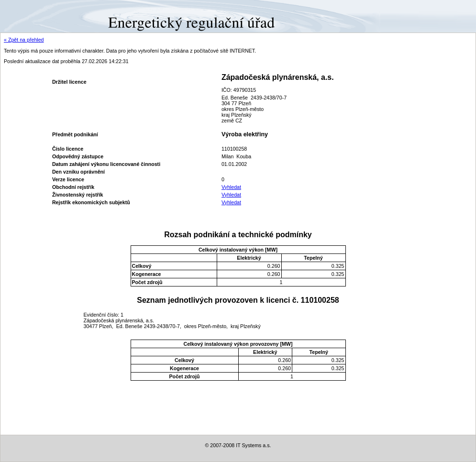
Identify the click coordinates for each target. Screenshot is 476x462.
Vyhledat (231, 187)
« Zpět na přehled (24, 40)
